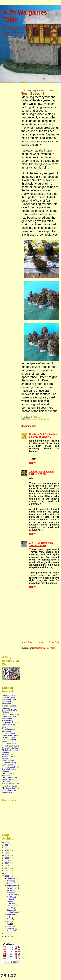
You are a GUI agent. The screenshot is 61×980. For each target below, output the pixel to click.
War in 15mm (8, 765)
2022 (7, 850)
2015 (7, 868)
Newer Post (27, 642)
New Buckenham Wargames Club (9, 698)
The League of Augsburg (8, 774)
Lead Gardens (8, 761)
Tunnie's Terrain (9, 695)
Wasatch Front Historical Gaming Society (10, 756)
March (10, 926)
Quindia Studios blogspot (9, 770)
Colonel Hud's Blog (10, 748)
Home (41, 642)
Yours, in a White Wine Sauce (9, 717)
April (9, 924)
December (12, 878)
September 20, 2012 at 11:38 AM (43, 436)
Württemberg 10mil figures (13, 894)
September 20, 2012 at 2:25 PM (42, 473)
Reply (32, 463)
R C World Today (9, 744)
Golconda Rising (9, 763)
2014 (7, 871)
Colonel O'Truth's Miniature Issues (9, 711)
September (12, 886)
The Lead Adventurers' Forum (10, 783)
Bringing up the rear (10, 714)
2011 (7, 934)
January (11, 931)
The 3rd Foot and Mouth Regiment (9, 778)
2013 (7, 873)
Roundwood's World (11, 746)
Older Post (54, 642)
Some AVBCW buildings (12, 907)
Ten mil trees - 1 (13, 890)
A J (31, 543)
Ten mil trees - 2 (13, 888)
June (9, 919)
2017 (7, 863)
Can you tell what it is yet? (13, 911)
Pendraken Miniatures (7, 703)
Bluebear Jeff (37, 434)
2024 (7, 845)
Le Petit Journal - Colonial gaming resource (9, 739)
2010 (7, 936)
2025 (7, 842)
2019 (7, 858)
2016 (7, 866)
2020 (7, 855)
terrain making (44, 419)
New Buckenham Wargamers (9, 730)
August (10, 914)
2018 (7, 860)
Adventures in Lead (10, 767)
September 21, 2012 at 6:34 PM (41, 544)
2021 (7, 853)
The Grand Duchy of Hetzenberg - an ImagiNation (11, 790)
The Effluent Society (11, 898)
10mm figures (32, 419)
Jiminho (34, 472)
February (11, 929)
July (9, 917)
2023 (7, 848)
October (11, 883)
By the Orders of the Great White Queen (11, 734)
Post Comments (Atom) (45, 648)
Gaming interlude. (11, 902)
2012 (7, 876)
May (9, 922)
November (12, 881)
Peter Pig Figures (10, 786)
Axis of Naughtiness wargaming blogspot (11, 722)
